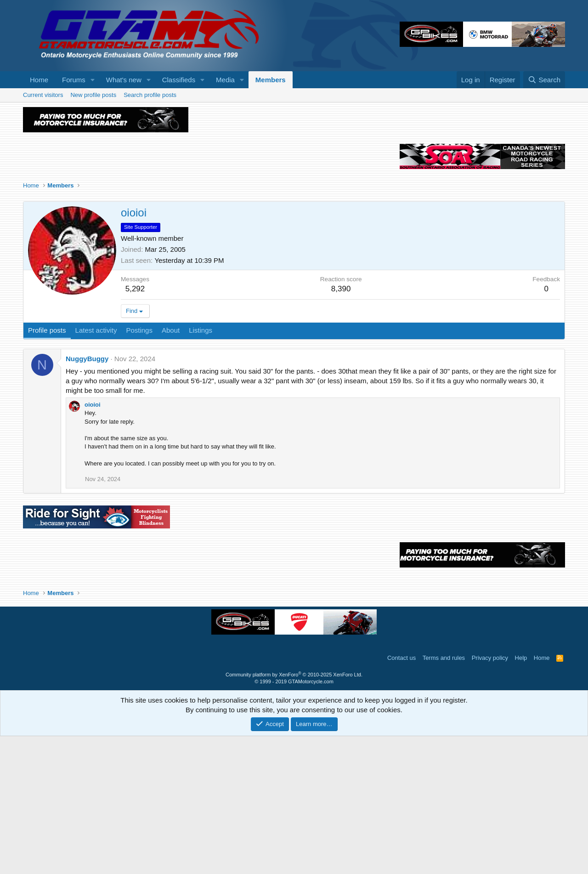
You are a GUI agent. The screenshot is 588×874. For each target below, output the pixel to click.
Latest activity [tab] (96, 468)
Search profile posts (150, 95)
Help (521, 796)
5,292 (135, 427)
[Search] (544, 80)
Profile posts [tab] (47, 468)
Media (225, 80)
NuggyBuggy (87, 497)
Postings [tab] (139, 468)
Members (271, 80)
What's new (124, 80)
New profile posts (93, 95)
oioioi (93, 542)
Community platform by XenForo (294, 812)
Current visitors (43, 95)
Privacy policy (490, 796)
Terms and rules (444, 796)
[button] (93, 80)
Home (39, 80)
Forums (74, 80)
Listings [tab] (201, 468)
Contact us (401, 796)
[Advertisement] (294, 171)
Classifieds (179, 80)
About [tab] (171, 468)
